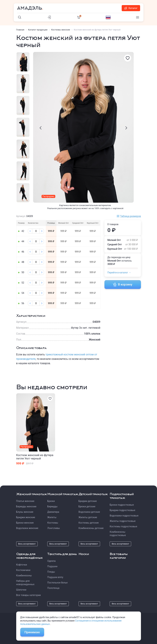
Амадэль (30, 8)
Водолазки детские (89, 512)
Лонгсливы (54, 528)
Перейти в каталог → (119, 273)
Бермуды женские (26, 506)
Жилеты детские (88, 517)
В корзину (123, 285)
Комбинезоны (24, 575)
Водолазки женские (27, 528)
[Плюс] (42, 231)
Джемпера (53, 512)
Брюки (51, 501)
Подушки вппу (55, 577)
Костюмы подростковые (123, 526)
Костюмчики (23, 570)
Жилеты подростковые (123, 521)
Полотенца (53, 588)
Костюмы (53, 523)
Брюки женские (25, 523)
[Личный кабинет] (49, 17)
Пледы (51, 572)
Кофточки (22, 565)
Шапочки (21, 590)
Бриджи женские (26, 517)
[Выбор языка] (108, 17)
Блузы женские (25, 512)
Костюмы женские (61, 30)
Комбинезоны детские (91, 528)
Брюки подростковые (122, 505)
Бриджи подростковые (122, 510)
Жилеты (52, 517)
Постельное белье (57, 583)
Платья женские (25, 501)
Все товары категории (29, 595)
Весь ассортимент (27, 544)
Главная (20, 30)
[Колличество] (36, 231)
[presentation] (41, 128)
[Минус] (30, 231)
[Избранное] (128, 58)
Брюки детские (87, 506)
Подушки (52, 566)
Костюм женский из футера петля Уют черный (35, 457)
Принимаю (32, 632)
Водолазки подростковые (124, 516)
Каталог (131, 8)
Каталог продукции (38, 30)
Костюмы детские (89, 523)
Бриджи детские (88, 501)
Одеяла (51, 561)
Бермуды (52, 506)
